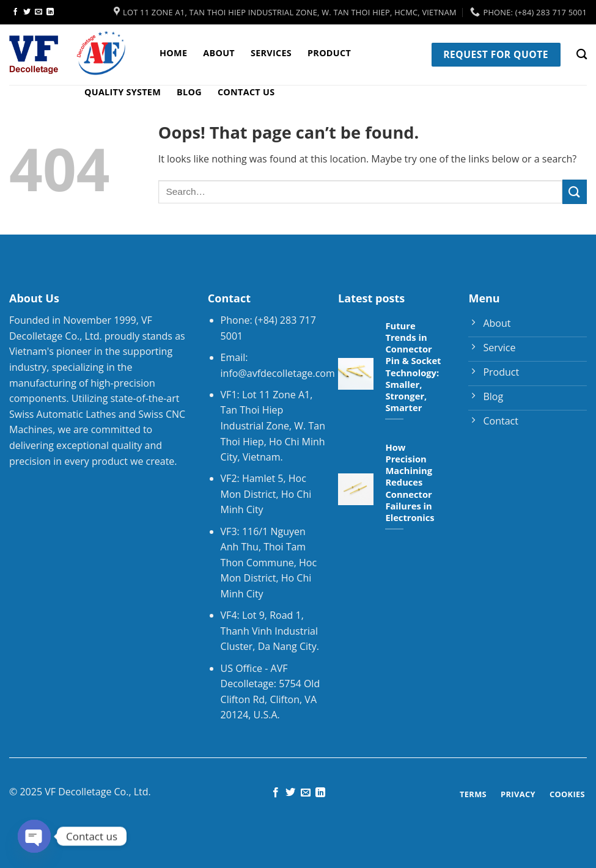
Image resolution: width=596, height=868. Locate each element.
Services (271, 53)
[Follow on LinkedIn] (50, 12)
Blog (189, 92)
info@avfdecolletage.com (278, 373)
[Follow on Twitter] (27, 12)
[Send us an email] (39, 12)
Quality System (123, 92)
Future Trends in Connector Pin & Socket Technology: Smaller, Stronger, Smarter (413, 367)
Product (329, 53)
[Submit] (575, 191)
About (219, 53)
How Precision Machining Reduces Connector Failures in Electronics (410, 483)
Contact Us (246, 92)
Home (173, 53)
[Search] (582, 55)
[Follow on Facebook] (15, 12)
